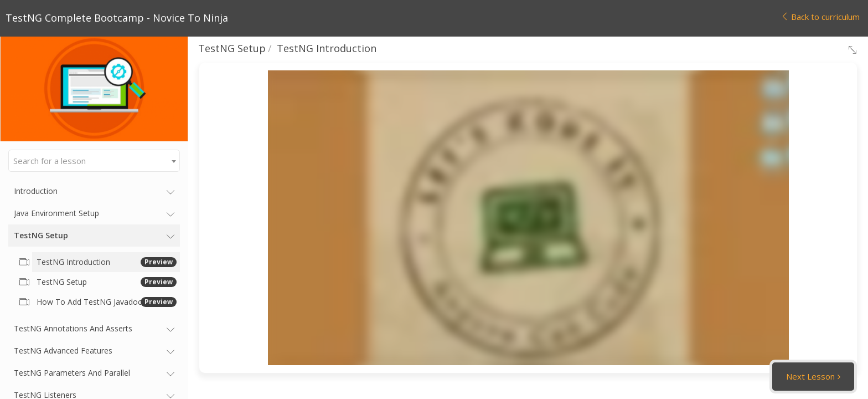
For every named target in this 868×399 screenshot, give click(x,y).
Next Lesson (810, 376)
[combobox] (94, 161)
